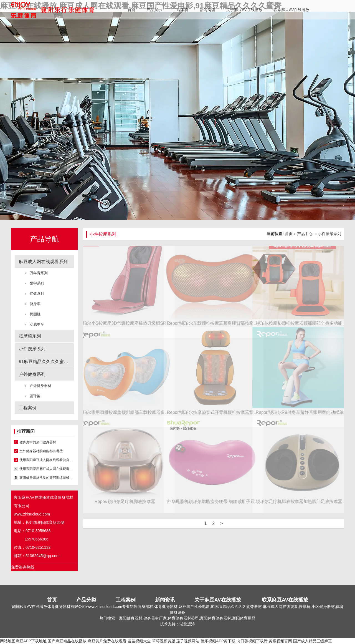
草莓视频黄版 (164, 641)
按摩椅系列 (30, 336)
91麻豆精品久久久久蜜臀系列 (46, 362)
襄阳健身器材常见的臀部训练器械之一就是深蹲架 (47, 478)
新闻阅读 (207, 10)
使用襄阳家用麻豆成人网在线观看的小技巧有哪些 (47, 469)
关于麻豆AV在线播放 (244, 10)
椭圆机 (35, 314)
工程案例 (181, 10)
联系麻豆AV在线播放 (291, 10)
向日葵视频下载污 (252, 641)
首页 (131, 10)
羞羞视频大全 (139, 641)
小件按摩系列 (32, 349)
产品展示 (154, 10)
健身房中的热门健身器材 (38, 442)
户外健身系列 (32, 374)
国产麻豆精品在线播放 (67, 641)
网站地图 (8, 641)
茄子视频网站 (188, 641)
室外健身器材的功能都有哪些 (41, 451)
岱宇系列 (37, 283)
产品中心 (305, 234)
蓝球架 (35, 396)
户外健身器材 (40, 386)
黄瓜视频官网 (280, 641)
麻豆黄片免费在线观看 (107, 641)
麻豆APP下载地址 (31, 641)
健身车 (35, 304)
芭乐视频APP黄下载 (218, 641)
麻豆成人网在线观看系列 (43, 262)
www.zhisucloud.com (32, 514)
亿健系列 (37, 294)
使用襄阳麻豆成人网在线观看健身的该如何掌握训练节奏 (47, 460)
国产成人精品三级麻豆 (313, 641)
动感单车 (37, 324)
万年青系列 (39, 273)
